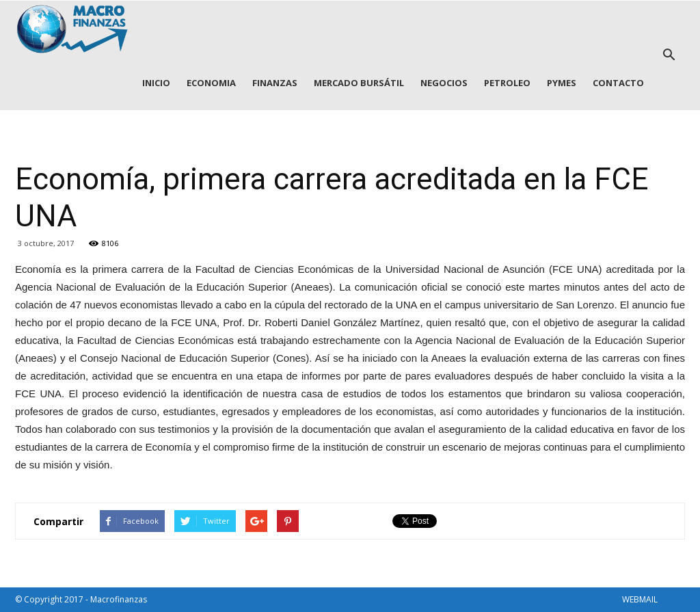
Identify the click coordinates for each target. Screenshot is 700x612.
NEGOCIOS (444, 83)
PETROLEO (507, 83)
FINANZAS (275, 83)
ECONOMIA (211, 83)
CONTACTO (618, 83)
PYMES (562, 83)
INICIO (156, 83)
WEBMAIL (640, 599)
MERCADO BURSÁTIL (359, 83)
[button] (669, 55)
